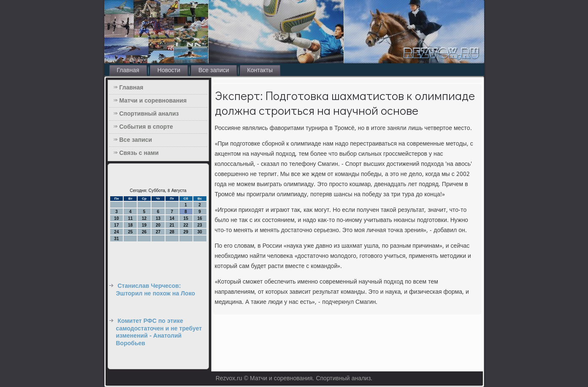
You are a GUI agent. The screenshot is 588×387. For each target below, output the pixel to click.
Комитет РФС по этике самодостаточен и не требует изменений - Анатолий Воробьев (159, 332)
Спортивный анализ (149, 114)
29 (186, 232)
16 (199, 218)
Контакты (260, 70)
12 (144, 218)
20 (158, 225)
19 (144, 225)
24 (116, 232)
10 (116, 218)
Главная (128, 70)
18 (130, 225)
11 (130, 218)
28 (172, 232)
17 (116, 225)
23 (199, 225)
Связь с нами (139, 153)
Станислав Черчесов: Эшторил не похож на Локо (156, 290)
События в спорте (146, 127)
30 (199, 232)
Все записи (214, 70)
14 (172, 218)
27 (158, 232)
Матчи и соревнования (153, 101)
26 (144, 232)
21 (172, 225)
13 (158, 218)
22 (186, 225)
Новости (169, 70)
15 (186, 218)
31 (116, 239)
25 (130, 232)
